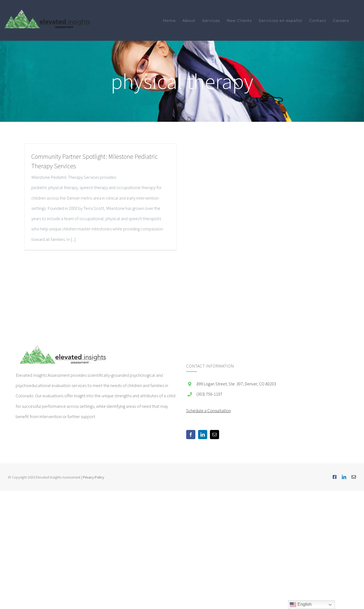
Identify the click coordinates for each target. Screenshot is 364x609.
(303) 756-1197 (209, 394)
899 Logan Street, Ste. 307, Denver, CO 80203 (236, 384)
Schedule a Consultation (209, 411)
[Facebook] (191, 435)
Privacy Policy (93, 477)
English (301, 605)
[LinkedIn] (203, 435)
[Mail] (215, 435)
